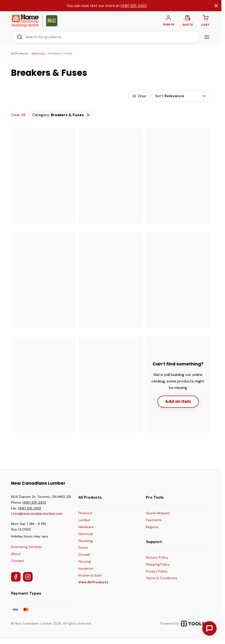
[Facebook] (16, 577)
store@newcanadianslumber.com (37, 514)
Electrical (38, 54)
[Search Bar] (110, 37)
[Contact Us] (209, 628)
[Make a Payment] (158, 521)
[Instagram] (28, 577)
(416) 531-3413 (29, 509)
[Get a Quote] (158, 514)
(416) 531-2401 (134, 6)
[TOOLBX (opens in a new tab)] (196, 624)
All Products (20, 54)
